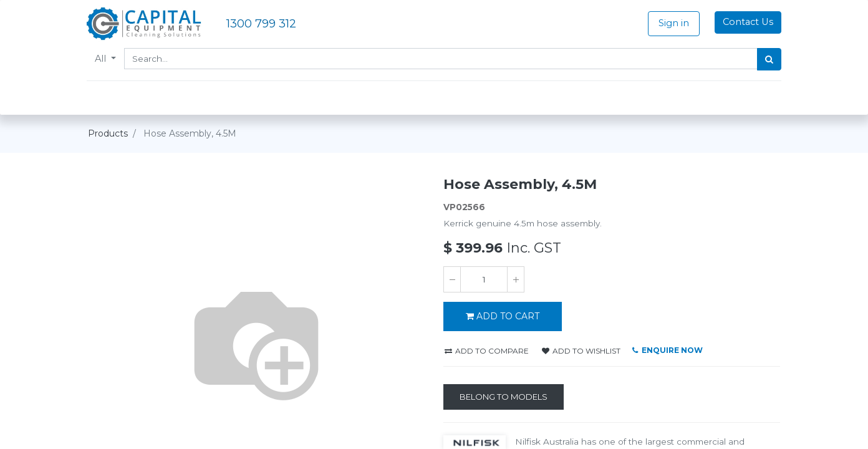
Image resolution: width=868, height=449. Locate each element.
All (103, 59)
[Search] (768, 59)
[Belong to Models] (504, 397)
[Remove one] (452, 279)
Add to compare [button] (487, 351)
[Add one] (516, 279)
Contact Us (747, 22)
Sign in (673, 23)
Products (108, 133)
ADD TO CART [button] (503, 316)
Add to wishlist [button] (581, 351)
